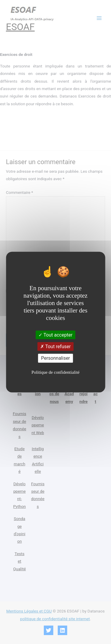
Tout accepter (55, 335)
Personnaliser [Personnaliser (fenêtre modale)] (56, 358)
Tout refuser (55, 347)
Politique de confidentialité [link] (55, 372)
